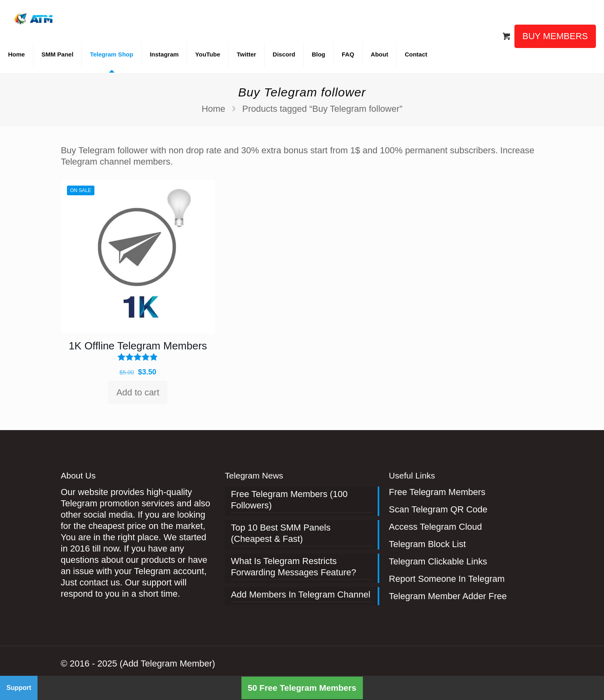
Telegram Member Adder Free (448, 596)
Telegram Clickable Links (438, 561)
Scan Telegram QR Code (438, 509)
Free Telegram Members (437, 492)
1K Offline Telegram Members (138, 346)
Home (214, 109)
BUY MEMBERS (555, 36)
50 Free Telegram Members (302, 688)
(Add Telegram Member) (167, 663)
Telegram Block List (427, 544)
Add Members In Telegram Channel (301, 594)
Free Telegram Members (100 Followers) (289, 500)
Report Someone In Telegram (447, 579)
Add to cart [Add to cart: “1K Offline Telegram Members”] (138, 392)
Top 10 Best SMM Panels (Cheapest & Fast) (281, 533)
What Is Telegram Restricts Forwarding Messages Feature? (294, 567)
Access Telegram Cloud (436, 527)
